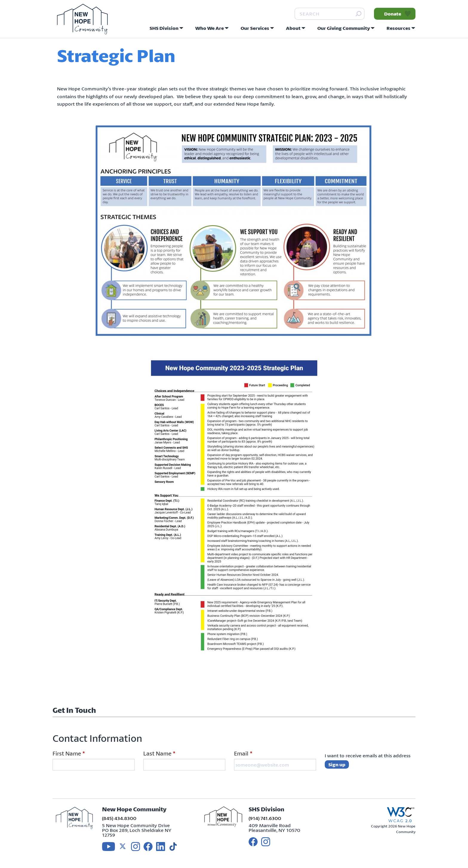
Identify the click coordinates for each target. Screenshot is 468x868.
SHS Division (164, 28)
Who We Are (210, 28)
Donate (393, 14)
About (293, 28)
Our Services (255, 28)
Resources (398, 28)
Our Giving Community (344, 28)
